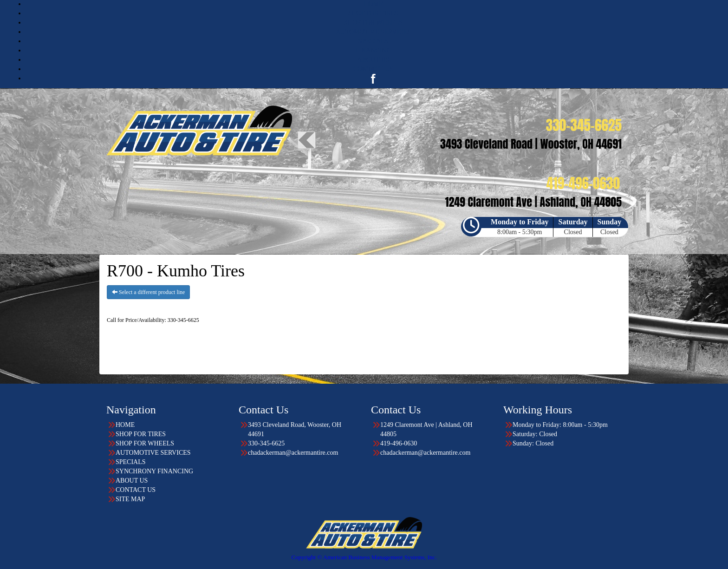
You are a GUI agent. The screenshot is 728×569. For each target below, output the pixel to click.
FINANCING (374, 50)
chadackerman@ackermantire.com (293, 453)
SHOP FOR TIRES (373, 13)
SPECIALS (374, 41)
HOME (373, 4)
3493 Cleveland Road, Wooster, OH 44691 (295, 429)
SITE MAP (130, 499)
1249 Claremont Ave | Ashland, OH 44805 (426, 429)
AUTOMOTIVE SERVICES (373, 32)
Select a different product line (148, 292)
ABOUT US (373, 60)
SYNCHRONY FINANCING (154, 471)
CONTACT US (373, 69)
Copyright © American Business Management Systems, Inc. (364, 557)
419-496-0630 (399, 443)
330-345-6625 (266, 443)
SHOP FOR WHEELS (373, 23)
